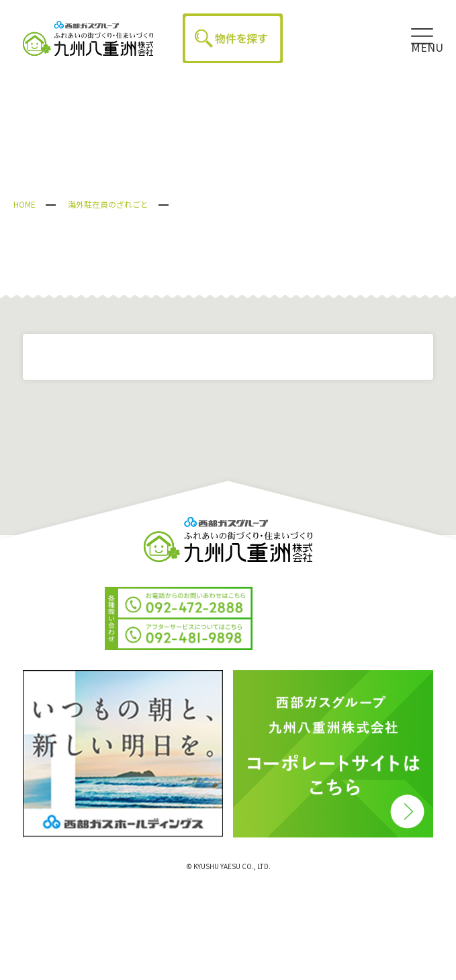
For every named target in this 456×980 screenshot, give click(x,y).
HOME (25, 204)
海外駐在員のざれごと (108, 204)
